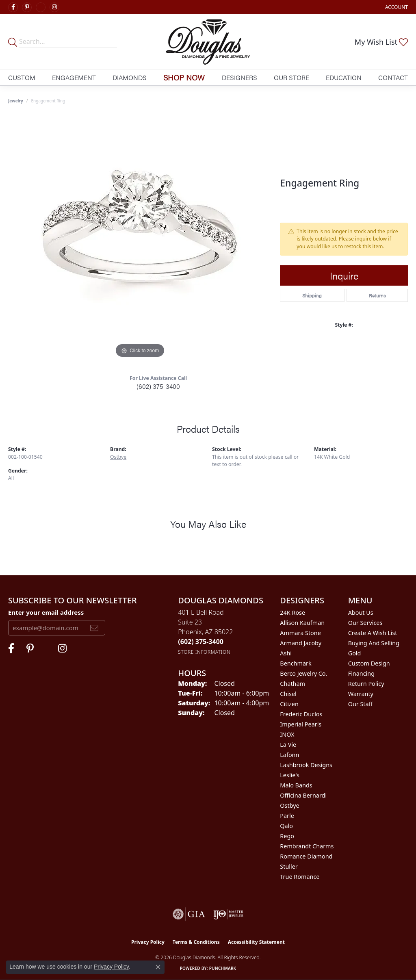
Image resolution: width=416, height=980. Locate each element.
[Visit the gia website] (189, 914)
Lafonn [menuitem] (289, 755)
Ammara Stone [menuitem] (300, 633)
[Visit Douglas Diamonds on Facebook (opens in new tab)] (13, 7)
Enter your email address (46, 612)
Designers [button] (239, 77)
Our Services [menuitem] (365, 623)
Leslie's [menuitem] (290, 775)
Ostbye (118, 457)
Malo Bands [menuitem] (296, 785)
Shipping (312, 295)
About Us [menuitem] (361, 612)
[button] (396, 7)
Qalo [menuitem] (286, 826)
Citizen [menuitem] (289, 704)
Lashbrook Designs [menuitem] (306, 765)
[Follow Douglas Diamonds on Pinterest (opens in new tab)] (27, 7)
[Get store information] (204, 652)
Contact (393, 77)
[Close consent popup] (158, 967)
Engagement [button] (74, 77)
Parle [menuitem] (287, 816)
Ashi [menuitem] (286, 653)
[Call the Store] (201, 642)
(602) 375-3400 (158, 386)
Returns (377, 295)
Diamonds (130, 77)
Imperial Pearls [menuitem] (301, 724)
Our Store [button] (291, 77)
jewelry (16, 101)
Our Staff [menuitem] (361, 704)
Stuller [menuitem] (289, 866)
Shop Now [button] (184, 77)
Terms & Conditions (196, 942)
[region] (140, 238)
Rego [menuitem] (287, 836)
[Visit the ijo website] (229, 914)
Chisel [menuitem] (288, 694)
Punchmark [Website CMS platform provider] (223, 968)
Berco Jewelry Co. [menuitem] (303, 673)
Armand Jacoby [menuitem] (301, 643)
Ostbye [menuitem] (289, 805)
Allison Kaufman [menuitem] (302, 623)
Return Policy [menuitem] (366, 684)
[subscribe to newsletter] (94, 628)
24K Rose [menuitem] (292, 612)
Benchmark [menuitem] (296, 663)
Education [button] (344, 77)
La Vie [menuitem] (288, 745)
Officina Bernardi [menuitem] (303, 795)
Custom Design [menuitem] (369, 663)
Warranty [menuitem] (361, 694)
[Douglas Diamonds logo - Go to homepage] (208, 42)
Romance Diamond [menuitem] (306, 856)
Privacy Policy (148, 942)
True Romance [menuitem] (300, 877)
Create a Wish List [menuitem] (373, 633)
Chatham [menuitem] (292, 684)
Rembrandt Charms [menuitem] (307, 846)
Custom (22, 77)
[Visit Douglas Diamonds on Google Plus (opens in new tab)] (41, 7)
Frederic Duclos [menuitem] (301, 714)
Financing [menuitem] (361, 673)
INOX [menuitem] (287, 734)
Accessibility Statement (256, 942)
